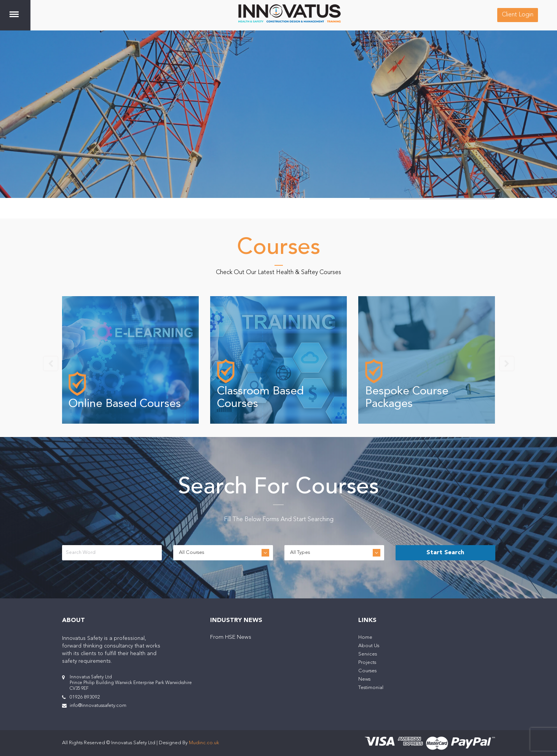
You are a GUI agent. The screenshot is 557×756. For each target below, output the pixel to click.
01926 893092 (85, 697)
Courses (367, 671)
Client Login (518, 15)
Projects (367, 663)
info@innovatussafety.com (98, 706)
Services (368, 654)
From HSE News (231, 637)
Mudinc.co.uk (204, 743)
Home (365, 637)
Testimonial (371, 688)
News (364, 679)
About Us (369, 646)
